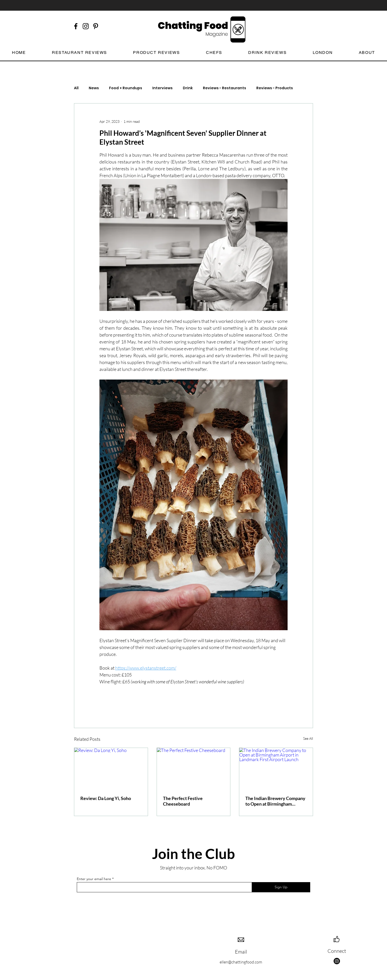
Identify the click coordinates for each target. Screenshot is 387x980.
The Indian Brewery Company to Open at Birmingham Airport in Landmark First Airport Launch (275, 801)
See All (308, 738)
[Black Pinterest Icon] (96, 26)
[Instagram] (337, 961)
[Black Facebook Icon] (76, 26)
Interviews (162, 88)
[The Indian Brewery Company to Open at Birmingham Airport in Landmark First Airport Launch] (276, 768)
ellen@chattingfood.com (241, 962)
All (76, 88)
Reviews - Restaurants (225, 88)
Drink (188, 88)
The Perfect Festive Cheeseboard (183, 801)
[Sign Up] (281, 887)
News (94, 88)
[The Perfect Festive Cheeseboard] (194, 768)
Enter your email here (94, 879)
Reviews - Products (275, 88)
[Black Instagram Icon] (86, 26)
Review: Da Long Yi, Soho (106, 798)
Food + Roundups (126, 88)
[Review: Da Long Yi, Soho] (111, 768)
